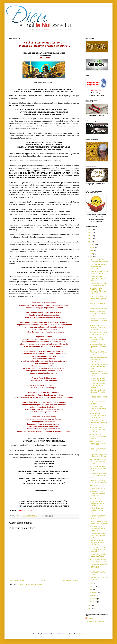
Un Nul (90, 618)
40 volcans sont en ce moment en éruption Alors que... (97, 493)
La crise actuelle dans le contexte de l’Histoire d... (98, 346)
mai (91, 257)
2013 (90, 233)
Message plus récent (17, 580)
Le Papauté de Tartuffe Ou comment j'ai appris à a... (99, 299)
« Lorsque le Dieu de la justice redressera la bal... (98, 475)
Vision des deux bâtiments (99, 309)
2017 (90, 606)
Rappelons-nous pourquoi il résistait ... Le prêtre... (98, 456)
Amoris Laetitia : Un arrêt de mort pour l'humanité (99, 523)
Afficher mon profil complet (95, 622)
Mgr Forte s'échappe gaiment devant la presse (97, 339)
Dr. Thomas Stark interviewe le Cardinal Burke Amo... (98, 409)
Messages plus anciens (70, 580)
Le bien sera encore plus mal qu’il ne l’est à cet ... (99, 333)
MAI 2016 (93, 498)
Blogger (82, 634)
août (92, 590)
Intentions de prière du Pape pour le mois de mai (98, 314)
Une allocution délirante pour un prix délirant (98, 379)
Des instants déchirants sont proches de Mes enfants (98, 469)
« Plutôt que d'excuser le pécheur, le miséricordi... (98, 566)
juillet (92, 587)
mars (92, 251)
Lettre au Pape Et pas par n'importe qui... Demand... (98, 360)
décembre (93, 602)
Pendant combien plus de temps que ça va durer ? (98, 450)
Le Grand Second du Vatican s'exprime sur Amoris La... (98, 327)
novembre (93, 599)
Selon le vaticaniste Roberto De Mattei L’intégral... (97, 542)
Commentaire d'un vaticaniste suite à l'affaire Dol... (97, 503)
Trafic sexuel (94, 485)
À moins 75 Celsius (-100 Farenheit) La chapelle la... (98, 320)
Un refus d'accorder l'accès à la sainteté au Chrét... (98, 278)
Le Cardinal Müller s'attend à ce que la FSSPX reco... (97, 529)
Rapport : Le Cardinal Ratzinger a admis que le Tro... (98, 422)
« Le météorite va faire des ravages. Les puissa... (97, 385)
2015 (90, 239)
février (92, 248)
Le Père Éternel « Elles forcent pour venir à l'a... (99, 560)
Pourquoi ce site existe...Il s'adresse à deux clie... (98, 481)
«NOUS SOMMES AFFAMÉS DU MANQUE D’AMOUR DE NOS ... (98, 291)
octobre (93, 596)
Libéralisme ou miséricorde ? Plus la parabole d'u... (98, 416)
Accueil (43, 580)
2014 (90, 236)
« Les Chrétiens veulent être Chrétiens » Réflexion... (98, 266)
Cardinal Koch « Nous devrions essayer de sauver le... (97, 549)
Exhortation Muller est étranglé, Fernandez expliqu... (97, 392)
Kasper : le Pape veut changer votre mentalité (98, 261)
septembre (94, 593)
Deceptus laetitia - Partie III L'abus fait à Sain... (98, 284)
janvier (92, 245)
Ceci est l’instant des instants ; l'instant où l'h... (97, 510)
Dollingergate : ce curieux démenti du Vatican (98, 555)
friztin (67, 634)
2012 (90, 230)
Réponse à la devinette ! (98, 488)
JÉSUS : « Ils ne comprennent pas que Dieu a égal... (98, 443)
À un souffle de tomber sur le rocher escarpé (99, 272)
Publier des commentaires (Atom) (30, 584)
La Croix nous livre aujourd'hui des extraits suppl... (98, 436)
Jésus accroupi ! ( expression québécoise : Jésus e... (98, 373)
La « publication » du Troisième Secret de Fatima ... (97, 573)
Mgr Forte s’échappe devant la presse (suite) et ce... (98, 353)
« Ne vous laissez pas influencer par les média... (97, 517)
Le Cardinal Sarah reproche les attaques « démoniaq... (98, 429)
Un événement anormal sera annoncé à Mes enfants (98, 536)
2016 (90, 242)
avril (91, 254)
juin (91, 584)
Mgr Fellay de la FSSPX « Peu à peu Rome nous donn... (98, 462)
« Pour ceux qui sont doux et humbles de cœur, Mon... (99, 367)
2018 (90, 609)
